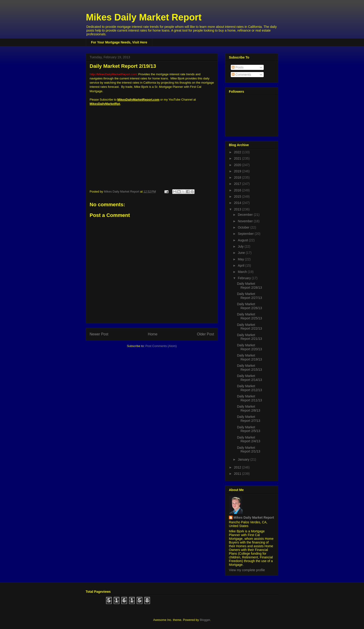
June (242, 253)
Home (153, 334)
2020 (238, 165)
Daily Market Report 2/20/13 (250, 347)
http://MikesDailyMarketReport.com (113, 74)
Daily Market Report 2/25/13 (250, 316)
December (246, 215)
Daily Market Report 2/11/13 (250, 398)
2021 (238, 158)
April (241, 265)
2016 (238, 190)
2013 (238, 209)
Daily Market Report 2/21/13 (250, 337)
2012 (238, 467)
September (246, 234)
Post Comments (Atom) (161, 346)
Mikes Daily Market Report (144, 17)
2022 (238, 152)
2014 (238, 203)
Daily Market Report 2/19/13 (250, 357)
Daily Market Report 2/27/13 (250, 296)
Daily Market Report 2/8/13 (249, 408)
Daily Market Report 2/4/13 (249, 439)
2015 (238, 197)
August (243, 240)
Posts (238, 67)
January (244, 459)
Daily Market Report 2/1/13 (249, 450)
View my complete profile (247, 570)
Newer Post (99, 334)
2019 (238, 171)
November (246, 221)
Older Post (205, 334)
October (244, 227)
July (241, 246)
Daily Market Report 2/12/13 (250, 388)
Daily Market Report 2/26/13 (250, 306)
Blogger (205, 620)
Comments (241, 75)
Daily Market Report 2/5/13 (249, 429)
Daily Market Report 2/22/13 (250, 327)
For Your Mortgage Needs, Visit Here (119, 42)
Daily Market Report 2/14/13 (250, 378)
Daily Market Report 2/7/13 (249, 419)
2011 (238, 474)
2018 (238, 177)
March (243, 272)
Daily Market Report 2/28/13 (250, 286)
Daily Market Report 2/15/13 (250, 368)
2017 (238, 184)
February (245, 278)
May (241, 259)
